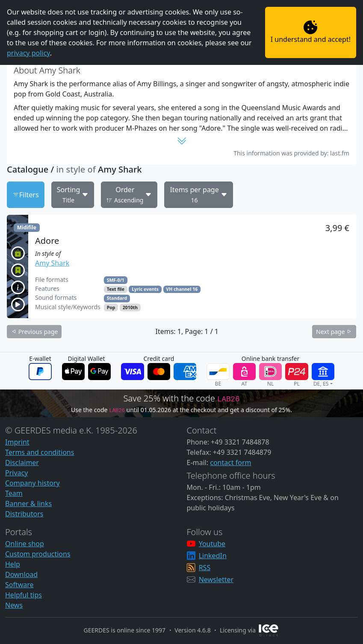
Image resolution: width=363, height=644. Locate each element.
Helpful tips (24, 595)
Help (13, 564)
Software (19, 585)
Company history (32, 483)
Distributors (24, 514)
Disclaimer (22, 463)
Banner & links (28, 503)
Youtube (212, 544)
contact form (230, 463)
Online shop (25, 544)
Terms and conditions (40, 452)
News (14, 605)
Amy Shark (52, 263)
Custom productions (38, 554)
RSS (205, 568)
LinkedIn (213, 556)
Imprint (17, 442)
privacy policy (28, 53)
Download (21, 574)
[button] (181, 266)
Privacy (16, 473)
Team (14, 493)
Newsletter (216, 580)
